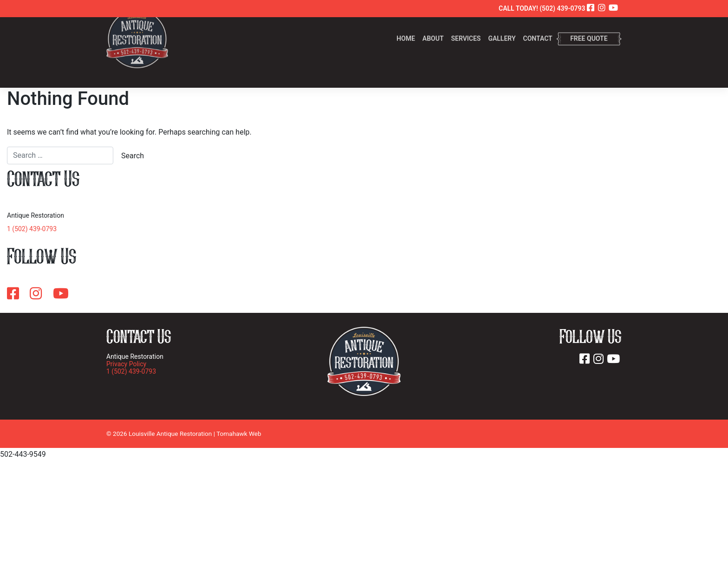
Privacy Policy (126, 364)
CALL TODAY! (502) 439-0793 (542, 8)
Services (466, 27)
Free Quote (589, 27)
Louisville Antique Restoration (170, 434)
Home (406, 27)
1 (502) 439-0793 (32, 229)
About (433, 27)
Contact (538, 27)
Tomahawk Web (239, 434)
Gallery (502, 27)
